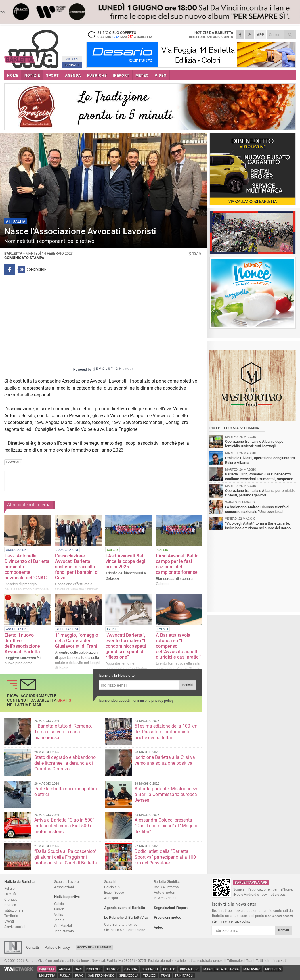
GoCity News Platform (94, 947)
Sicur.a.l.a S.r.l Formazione (125, 930)
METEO (142, 75)
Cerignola (150, 969)
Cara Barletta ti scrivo (121, 924)
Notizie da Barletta (19, 882)
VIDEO (161, 75)
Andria (65, 969)
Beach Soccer (114, 892)
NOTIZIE (32, 75)
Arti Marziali (63, 926)
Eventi (9, 921)
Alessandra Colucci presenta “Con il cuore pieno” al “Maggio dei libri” (166, 826)
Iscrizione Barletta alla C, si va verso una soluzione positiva (165, 760)
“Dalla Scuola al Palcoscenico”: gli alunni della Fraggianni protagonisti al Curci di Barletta (66, 857)
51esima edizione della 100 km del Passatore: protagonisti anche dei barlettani (166, 732)
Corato (169, 969)
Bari (78, 969)
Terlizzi (150, 976)
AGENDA (73, 75)
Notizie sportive (67, 897)
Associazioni (64, 887)
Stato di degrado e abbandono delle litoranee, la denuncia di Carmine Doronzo (65, 763)
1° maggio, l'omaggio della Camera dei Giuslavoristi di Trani (77, 641)
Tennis (59, 920)
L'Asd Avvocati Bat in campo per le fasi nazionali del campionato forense (177, 564)
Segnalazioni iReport (171, 908)
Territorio (11, 916)
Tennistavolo (64, 931)
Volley (59, 915)
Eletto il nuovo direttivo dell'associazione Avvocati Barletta (22, 643)
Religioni (11, 888)
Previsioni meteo (168, 917)
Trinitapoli (184, 976)
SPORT (52, 75)
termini (138, 700)
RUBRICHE (97, 75)
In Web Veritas (165, 898)
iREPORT (121, 75)
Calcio (59, 904)
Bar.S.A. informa (166, 887)
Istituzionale (14, 910)
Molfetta (47, 976)
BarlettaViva (32, 47)
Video (158, 927)
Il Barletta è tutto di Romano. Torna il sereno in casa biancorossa (63, 732)
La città (10, 894)
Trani (165, 976)
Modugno (273, 969)
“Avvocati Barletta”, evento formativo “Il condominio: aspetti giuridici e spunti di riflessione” (126, 646)
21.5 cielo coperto (122, 34)
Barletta (47, 969)
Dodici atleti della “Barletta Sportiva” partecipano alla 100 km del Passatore (165, 857)
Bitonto (113, 969)
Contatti (33, 947)
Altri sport (112, 898)
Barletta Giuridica (167, 882)
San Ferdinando (101, 976)
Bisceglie (94, 969)
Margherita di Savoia (221, 969)
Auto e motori (165, 892)
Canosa (131, 969)
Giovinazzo (189, 969)
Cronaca (11, 899)
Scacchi (110, 882)
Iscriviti (187, 685)
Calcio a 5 (112, 887)
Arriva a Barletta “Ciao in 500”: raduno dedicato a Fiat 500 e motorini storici (65, 826)
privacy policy (162, 700)
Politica (10, 905)
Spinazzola (129, 976)
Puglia (65, 976)
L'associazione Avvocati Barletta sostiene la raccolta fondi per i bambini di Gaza (77, 567)
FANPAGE (72, 65)
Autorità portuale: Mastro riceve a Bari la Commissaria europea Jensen (166, 794)
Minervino (252, 969)
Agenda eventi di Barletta (125, 908)
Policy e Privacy (57, 947)
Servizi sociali (15, 927)
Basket (59, 909)
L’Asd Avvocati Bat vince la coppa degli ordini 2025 (126, 561)
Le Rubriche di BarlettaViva (126, 917)
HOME (13, 75)
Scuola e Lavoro (66, 882)
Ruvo (79, 976)
